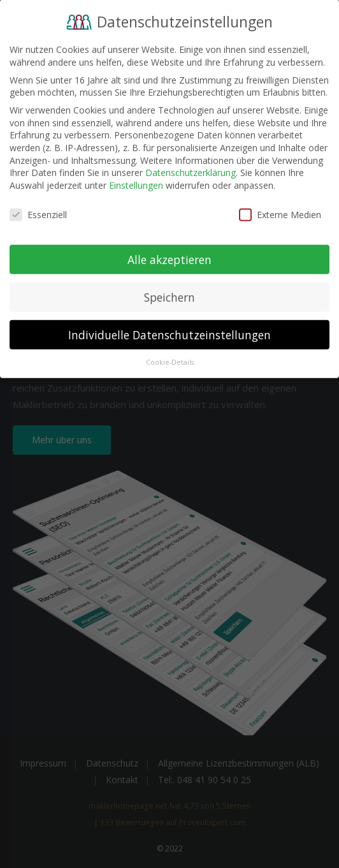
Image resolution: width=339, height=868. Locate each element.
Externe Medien (280, 208)
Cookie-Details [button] (170, 357)
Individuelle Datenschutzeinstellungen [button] (169, 328)
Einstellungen (136, 179)
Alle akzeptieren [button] (169, 253)
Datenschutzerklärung (191, 166)
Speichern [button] (169, 291)
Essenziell (38, 208)
